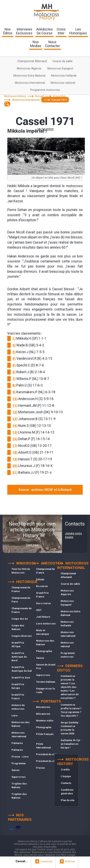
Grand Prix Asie (21, 678)
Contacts (66, 783)
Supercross (19, 777)
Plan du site (68, 800)
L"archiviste (46, 861)
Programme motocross (45, 90)
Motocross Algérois (29, 69)
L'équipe (66, 776)
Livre (15, 716)
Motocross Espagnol (60, 69)
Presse (40, 768)
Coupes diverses (22, 636)
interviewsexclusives (24, 31)
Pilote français (45, 734)
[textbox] (7, 104)
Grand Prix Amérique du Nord (19, 657)
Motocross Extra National (29, 76)
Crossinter (61, 31)
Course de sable (63, 61)
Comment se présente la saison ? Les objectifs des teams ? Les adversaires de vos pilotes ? (70, 687)
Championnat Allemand (32, 61)
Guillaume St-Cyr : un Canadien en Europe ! (71, 744)
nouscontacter (52, 44)
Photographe (44, 727)
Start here (32, 545)
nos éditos (8, 31)
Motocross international (30, 83)
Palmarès (17, 743)
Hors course (43, 603)
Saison (15, 770)
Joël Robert (43, 617)
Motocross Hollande (64, 76)
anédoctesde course (45, 31)
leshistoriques (78, 31)
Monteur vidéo (45, 721)
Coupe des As (20, 619)
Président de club (47, 754)
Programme (19, 763)
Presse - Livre (20, 757)
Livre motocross (46, 624)
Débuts (40, 579)
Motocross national (63, 83)
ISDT (39, 610)
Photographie (44, 651)
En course (42, 586)
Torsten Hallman (46, 682)
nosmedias (36, 44)
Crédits (65, 770)
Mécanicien (43, 707)
